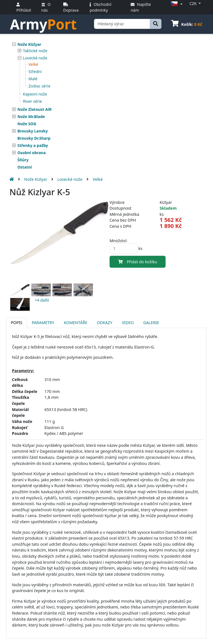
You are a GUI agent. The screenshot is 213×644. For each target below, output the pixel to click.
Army (43, 24)
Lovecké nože (70, 179)
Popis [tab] (17, 323)
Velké (98, 179)
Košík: (187, 24)
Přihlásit (24, 8)
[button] (176, 4)
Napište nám (141, 7)
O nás (46, 7)
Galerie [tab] (151, 323)
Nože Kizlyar (36, 179)
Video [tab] (128, 323)
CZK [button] (193, 3)
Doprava (71, 8)
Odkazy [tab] (105, 323)
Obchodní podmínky (100, 7)
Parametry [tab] (43, 323)
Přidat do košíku (138, 262)
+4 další (42, 300)
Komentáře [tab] (76, 323)
